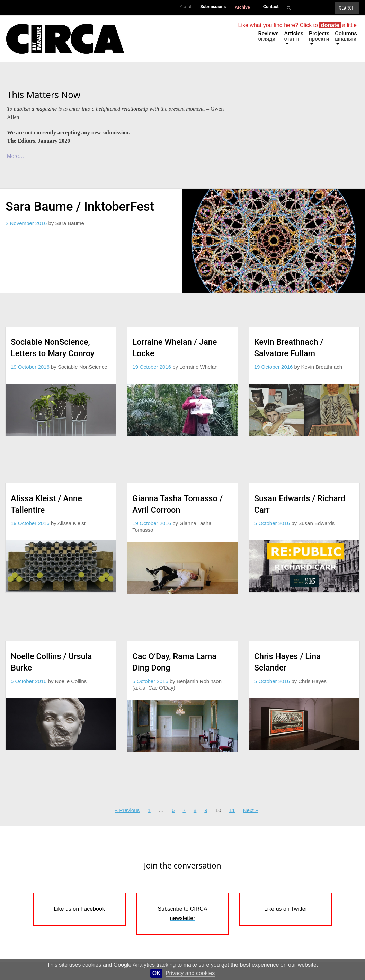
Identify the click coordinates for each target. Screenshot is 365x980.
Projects (319, 36)
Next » (251, 810)
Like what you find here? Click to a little (297, 25)
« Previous (127, 810)
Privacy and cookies (190, 973)
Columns (346, 36)
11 (232, 810)
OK (156, 973)
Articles (294, 36)
